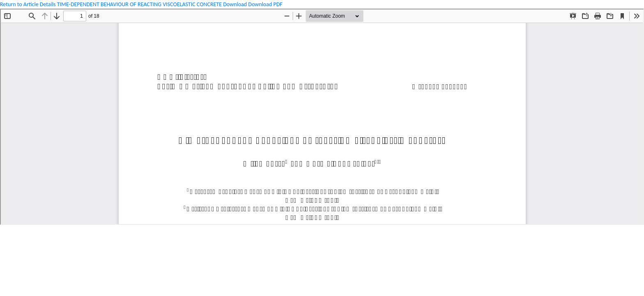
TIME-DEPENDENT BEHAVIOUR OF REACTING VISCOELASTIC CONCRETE (140, 4)
